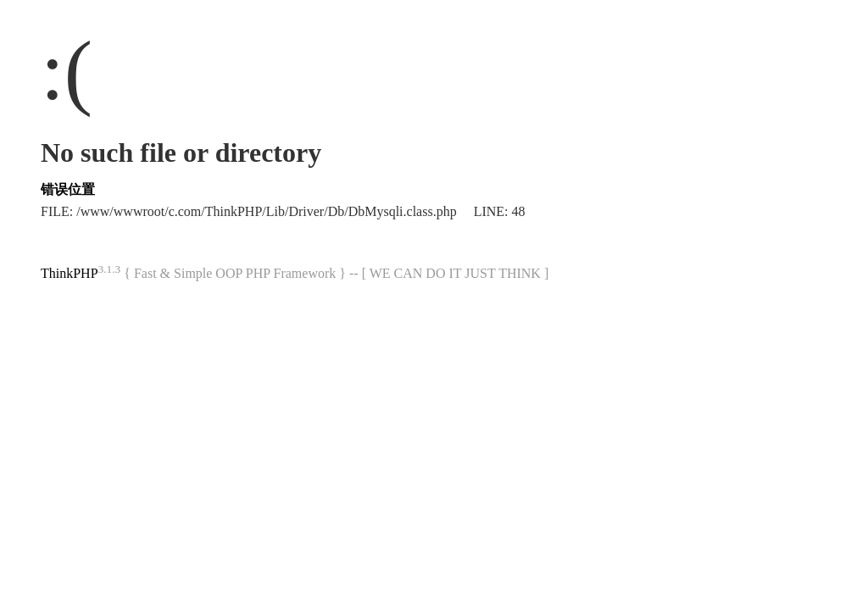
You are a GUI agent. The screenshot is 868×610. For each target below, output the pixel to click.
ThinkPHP (70, 273)
